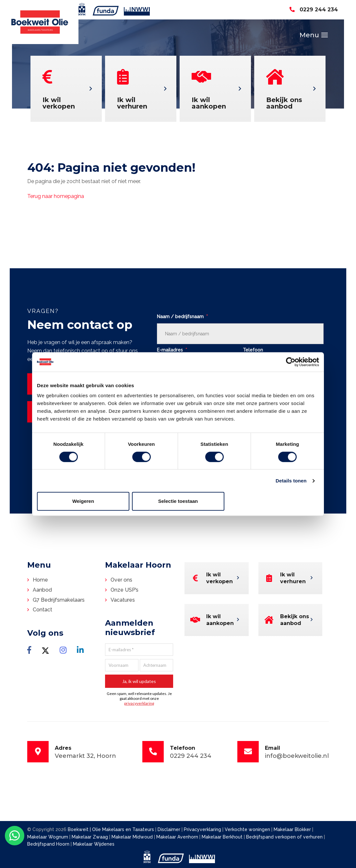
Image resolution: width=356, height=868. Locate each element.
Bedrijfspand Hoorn (49, 844)
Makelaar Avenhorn (178, 837)
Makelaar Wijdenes (94, 844)
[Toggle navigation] (325, 35)
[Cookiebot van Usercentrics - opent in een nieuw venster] (291, 362)
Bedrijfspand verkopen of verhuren (285, 837)
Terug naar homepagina (56, 196)
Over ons (121, 580)
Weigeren (83, 501)
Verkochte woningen (248, 829)
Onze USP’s (125, 590)
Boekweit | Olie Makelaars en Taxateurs (111, 829)
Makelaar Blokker (293, 829)
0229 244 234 (314, 10)
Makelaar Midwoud (133, 837)
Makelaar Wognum (48, 837)
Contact (42, 610)
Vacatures (123, 600)
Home (40, 580)
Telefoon (253, 350)
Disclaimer (169, 829)
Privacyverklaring (202, 829)
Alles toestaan (273, 501)
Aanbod (42, 590)
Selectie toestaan (178, 501)
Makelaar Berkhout (223, 837)
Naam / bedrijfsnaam (182, 317)
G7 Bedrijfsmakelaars (59, 600)
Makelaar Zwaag (90, 837)
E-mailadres (172, 350)
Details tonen (291, 481)
